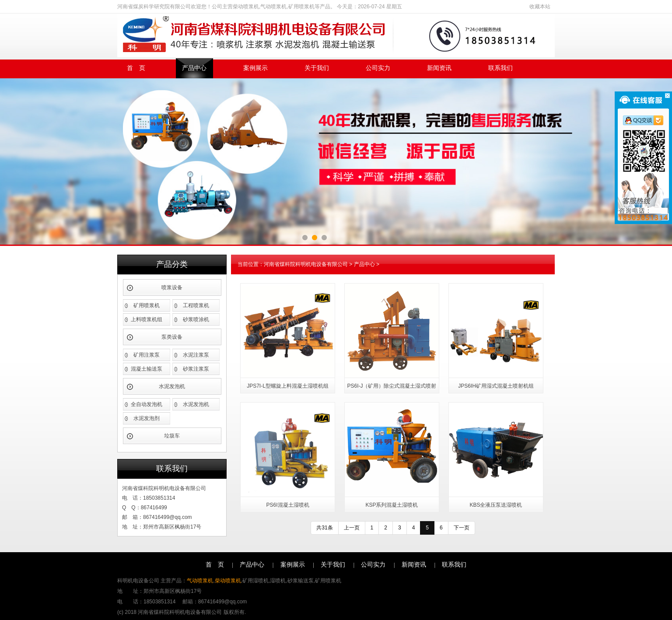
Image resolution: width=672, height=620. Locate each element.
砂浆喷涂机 (196, 319)
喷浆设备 (172, 287)
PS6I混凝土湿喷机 (287, 505)
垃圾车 (172, 436)
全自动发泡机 (147, 404)
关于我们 (317, 68)
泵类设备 (172, 337)
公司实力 (378, 68)
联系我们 (500, 68)
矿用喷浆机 (147, 305)
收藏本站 (540, 7)
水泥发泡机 (172, 386)
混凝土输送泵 (147, 369)
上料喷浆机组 (147, 319)
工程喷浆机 (196, 305)
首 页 (136, 68)
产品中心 (194, 68)
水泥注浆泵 (196, 355)
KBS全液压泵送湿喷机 (496, 505)
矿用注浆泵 (147, 355)
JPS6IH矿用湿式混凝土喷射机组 (496, 386)
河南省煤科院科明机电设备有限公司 (306, 264)
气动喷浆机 (200, 581)
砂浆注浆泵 (196, 369)
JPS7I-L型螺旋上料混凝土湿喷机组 (288, 386)
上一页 (352, 528)
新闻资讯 (439, 68)
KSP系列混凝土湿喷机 (392, 505)
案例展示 (255, 68)
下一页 (462, 528)
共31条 (324, 528)
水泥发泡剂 (147, 418)
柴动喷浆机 (228, 581)
